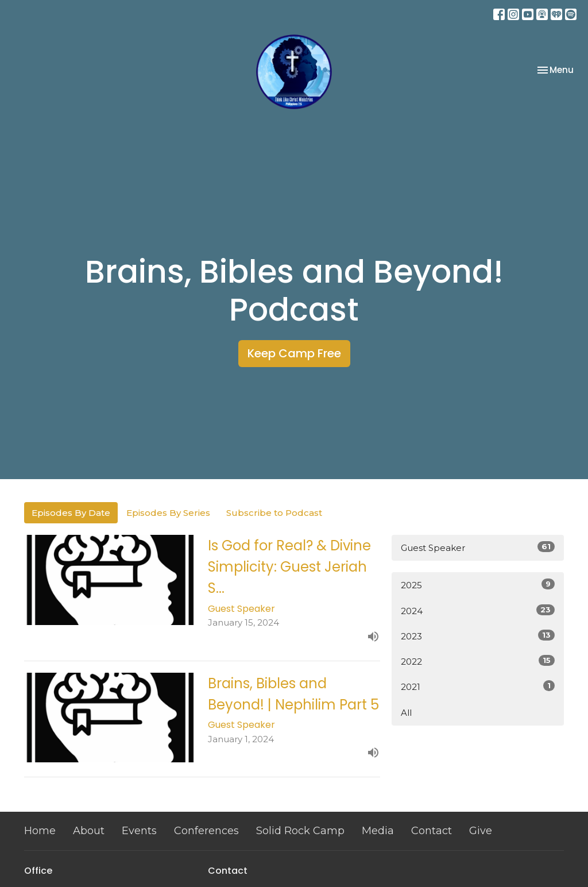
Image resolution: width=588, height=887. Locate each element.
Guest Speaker (478, 547)
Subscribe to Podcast (274, 513)
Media (378, 831)
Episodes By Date (71, 513)
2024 (478, 610)
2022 (478, 661)
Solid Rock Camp (300, 831)
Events (139, 831)
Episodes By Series (168, 513)
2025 (478, 585)
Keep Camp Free (294, 353)
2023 (478, 636)
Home (40, 831)
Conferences (206, 831)
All (406, 713)
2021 (478, 686)
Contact (432, 831)
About (89, 831)
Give (481, 831)
